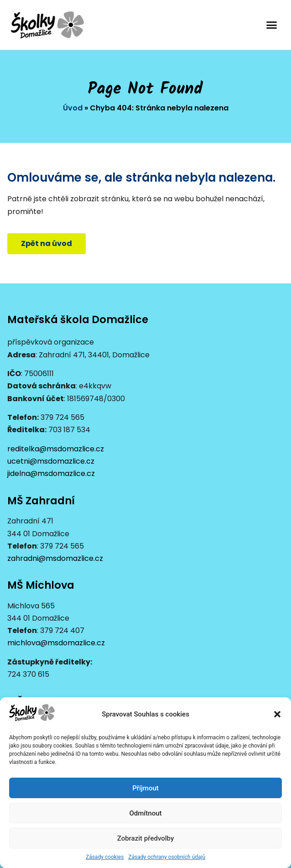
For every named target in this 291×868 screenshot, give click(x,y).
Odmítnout (146, 813)
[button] (277, 714)
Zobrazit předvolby (146, 838)
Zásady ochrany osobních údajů (167, 857)
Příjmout (145, 788)
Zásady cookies (105, 857)
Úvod (73, 108)
